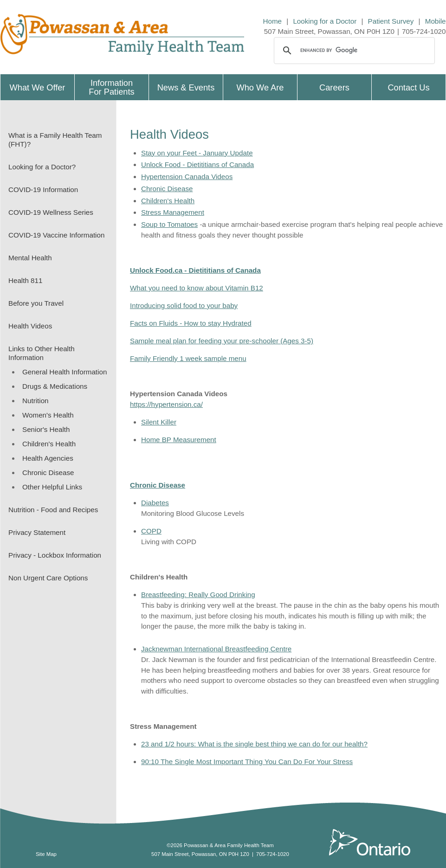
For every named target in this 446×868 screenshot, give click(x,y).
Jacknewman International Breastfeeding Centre (216, 649)
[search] (353, 51)
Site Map (46, 854)
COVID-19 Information (43, 190)
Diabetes (155, 503)
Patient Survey (391, 21)
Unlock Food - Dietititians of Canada (197, 164)
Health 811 (25, 280)
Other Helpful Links (52, 487)
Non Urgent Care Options (48, 578)
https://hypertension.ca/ (166, 404)
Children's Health (49, 444)
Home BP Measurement (179, 440)
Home (273, 21)
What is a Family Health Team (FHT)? (55, 140)
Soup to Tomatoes (169, 224)
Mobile (436, 21)
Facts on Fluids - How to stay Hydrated (191, 323)
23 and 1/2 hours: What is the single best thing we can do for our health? (254, 744)
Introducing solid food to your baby (184, 305)
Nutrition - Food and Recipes (53, 510)
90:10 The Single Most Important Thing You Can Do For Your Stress (247, 762)
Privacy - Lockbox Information (55, 555)
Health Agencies (48, 458)
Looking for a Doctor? (42, 167)
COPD (151, 531)
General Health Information (65, 372)
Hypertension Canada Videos (187, 177)
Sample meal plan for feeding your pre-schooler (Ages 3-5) (222, 341)
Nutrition (36, 401)
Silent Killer (159, 422)
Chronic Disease (48, 473)
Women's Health (48, 415)
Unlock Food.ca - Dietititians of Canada (195, 270)
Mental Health (30, 258)
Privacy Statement (37, 532)
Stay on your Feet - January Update (197, 153)
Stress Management (173, 212)
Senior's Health (46, 429)
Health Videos (30, 326)
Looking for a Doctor (325, 21)
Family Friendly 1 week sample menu (188, 358)
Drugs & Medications (55, 386)
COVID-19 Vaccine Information (56, 235)
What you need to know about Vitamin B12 (197, 288)
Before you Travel (36, 303)
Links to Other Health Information (42, 353)
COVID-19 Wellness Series (51, 212)
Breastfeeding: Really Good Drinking (198, 595)
